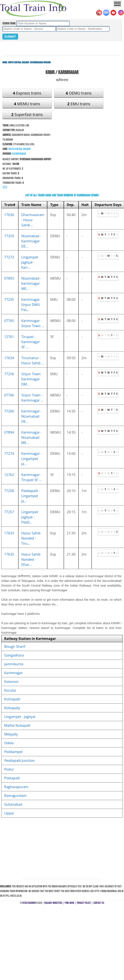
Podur (9, 769)
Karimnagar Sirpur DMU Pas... (31, 305)
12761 (9, 337)
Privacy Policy (84, 903)
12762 (9, 475)
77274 (9, 454)
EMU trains (79, 104)
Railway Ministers (53, 903)
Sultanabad (13, 804)
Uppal (9, 813)
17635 (9, 554)
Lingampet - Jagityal (20, 717)
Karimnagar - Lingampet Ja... (32, 459)
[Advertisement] (62, 48)
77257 (9, 512)
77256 (9, 374)
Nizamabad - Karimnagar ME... (31, 283)
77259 (9, 236)
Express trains (27, 93)
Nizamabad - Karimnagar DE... (31, 241)
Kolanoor (12, 682)
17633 (9, 533)
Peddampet (13, 752)
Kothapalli (12, 699)
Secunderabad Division (40, 62)
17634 (9, 358)
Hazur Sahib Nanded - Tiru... (31, 538)
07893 (9, 278)
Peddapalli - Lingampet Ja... (31, 496)
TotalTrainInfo (29, 903)
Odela (9, 743)
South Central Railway (19, 62)
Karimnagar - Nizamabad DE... (32, 416)
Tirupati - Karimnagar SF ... (31, 342)
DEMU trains (79, 93)
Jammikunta (14, 664)
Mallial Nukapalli (17, 725)
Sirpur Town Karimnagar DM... (31, 379)
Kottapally (12, 708)
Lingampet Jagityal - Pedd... (30, 517)
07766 (9, 395)
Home (5, 62)
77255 (9, 299)
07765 (9, 321)
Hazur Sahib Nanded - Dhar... (31, 559)
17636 (9, 215)
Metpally (11, 734)
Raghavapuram (16, 787)
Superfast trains (27, 114)
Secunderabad (19, 154)
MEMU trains (27, 104)
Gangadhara (14, 655)
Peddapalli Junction (20, 761)
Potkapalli (12, 778)
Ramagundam (15, 796)
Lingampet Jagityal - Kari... (30, 262)
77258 (9, 491)
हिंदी (5, 188)
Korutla (10, 690)
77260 (9, 411)
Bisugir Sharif (15, 646)
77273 (9, 257)
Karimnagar (14, 673)
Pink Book (69, 903)
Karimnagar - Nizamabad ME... (32, 437)
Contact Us (99, 903)
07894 (9, 432)
